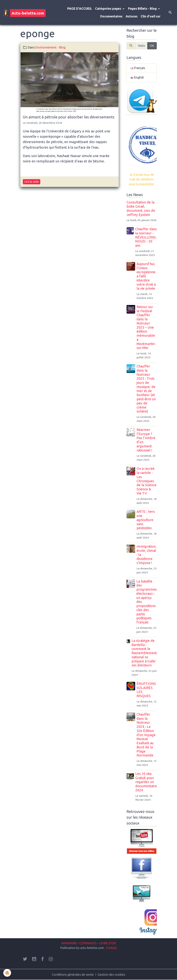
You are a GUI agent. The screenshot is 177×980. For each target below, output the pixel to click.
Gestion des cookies (112, 974)
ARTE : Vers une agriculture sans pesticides (146, 520)
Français (138, 68)
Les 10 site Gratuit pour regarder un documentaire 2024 (146, 782)
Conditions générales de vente (73, 974)
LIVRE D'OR (107, 943)
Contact (111, 948)
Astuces (132, 16)
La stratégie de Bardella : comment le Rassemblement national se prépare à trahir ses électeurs (144, 653)
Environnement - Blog (50, 47)
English (137, 77)
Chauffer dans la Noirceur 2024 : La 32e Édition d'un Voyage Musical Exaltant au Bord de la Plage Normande (146, 735)
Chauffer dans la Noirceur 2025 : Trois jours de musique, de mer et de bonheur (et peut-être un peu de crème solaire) (146, 389)
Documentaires (111, 16)
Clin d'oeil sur (151, 16)
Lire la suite (32, 182)
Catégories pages (108, 8)
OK (152, 46)
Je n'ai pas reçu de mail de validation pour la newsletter (142, 179)
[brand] (22, 12)
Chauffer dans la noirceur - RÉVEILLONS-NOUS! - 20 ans (146, 237)
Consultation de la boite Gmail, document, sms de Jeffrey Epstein (141, 208)
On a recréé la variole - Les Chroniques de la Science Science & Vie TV (147, 481)
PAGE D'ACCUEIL (80, 8)
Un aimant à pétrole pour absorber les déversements (69, 117)
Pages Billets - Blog (143, 8)
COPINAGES (88, 943)
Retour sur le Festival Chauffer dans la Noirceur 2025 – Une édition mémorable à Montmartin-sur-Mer (146, 327)
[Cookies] (7, 973)
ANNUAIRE (69, 943)
